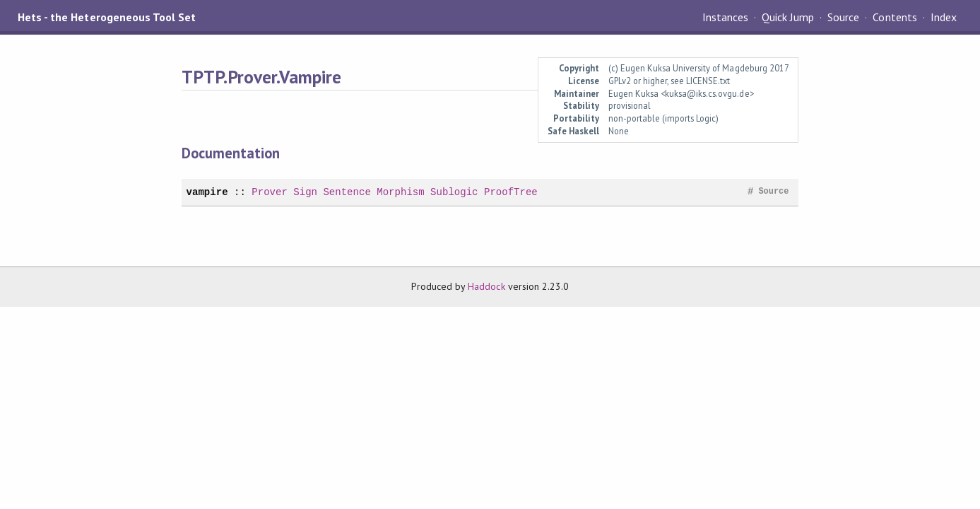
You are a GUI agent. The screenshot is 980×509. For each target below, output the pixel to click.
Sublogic (454, 192)
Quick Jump (788, 17)
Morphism (400, 192)
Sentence (347, 192)
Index (944, 17)
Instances (725, 17)
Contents (895, 17)
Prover (270, 192)
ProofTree (511, 192)
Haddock (486, 286)
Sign (305, 192)
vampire (207, 192)
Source (843, 17)
